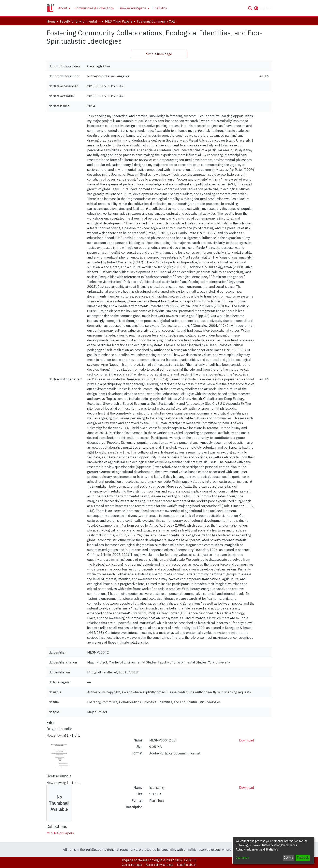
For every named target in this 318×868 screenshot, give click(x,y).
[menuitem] (64, 8)
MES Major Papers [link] (119, 21)
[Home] (50, 8)
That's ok (303, 858)
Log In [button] (265, 8)
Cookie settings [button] (132, 865)
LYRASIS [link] (190, 860)
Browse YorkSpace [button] (132, 8)
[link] (60, 833)
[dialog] (273, 850)
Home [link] (51, 21)
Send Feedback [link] (187, 865)
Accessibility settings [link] (160, 865)
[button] (250, 8)
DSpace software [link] (135, 860)
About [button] (63, 8)
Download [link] (247, 740)
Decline (288, 858)
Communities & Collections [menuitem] (94, 8)
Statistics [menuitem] (160, 8)
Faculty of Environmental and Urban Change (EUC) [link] (80, 21)
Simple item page (159, 54)
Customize (242, 858)
